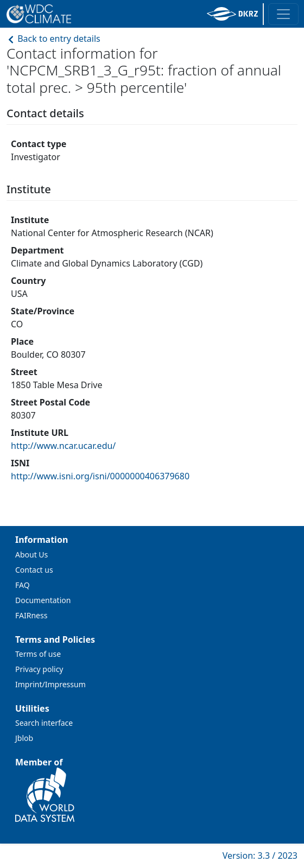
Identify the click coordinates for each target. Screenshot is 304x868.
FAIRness (31, 615)
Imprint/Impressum (50, 684)
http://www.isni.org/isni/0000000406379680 (100, 476)
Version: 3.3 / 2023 (260, 856)
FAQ (23, 585)
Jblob (24, 738)
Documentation (43, 600)
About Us (31, 555)
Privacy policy (39, 669)
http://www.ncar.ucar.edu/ (63, 446)
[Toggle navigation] (283, 14)
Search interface (44, 723)
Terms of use (38, 654)
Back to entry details (53, 39)
